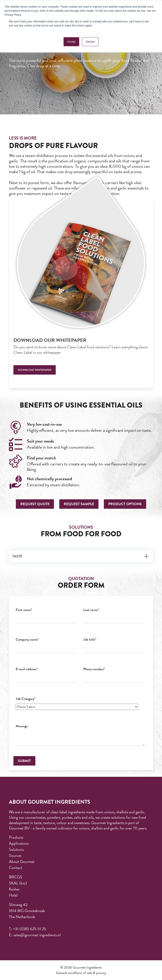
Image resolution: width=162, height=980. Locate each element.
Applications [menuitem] (19, 843)
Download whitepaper (35, 370)
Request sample (79, 504)
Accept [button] (71, 42)
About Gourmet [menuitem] (22, 861)
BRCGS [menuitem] (16, 877)
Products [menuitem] (16, 837)
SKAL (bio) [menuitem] (18, 883)
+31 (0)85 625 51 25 (30, 929)
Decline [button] (90, 42)
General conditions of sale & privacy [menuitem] (81, 973)
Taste (17, 556)
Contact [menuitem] (16, 868)
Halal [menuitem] (13, 895)
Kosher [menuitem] (14, 889)
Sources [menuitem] (15, 855)
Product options (125, 504)
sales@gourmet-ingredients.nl (37, 935)
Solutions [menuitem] (16, 849)
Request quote (35, 504)
